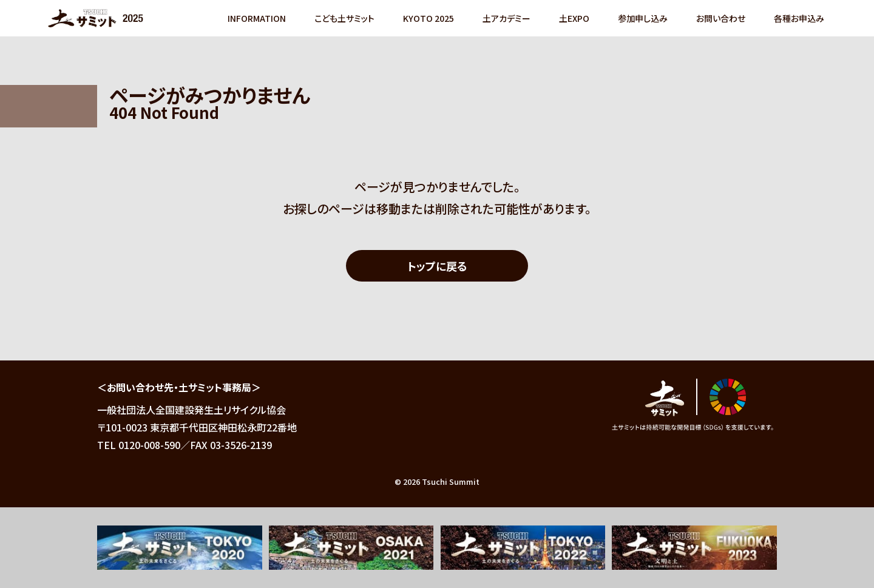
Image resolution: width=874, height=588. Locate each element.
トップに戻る (437, 266)
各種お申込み (798, 18)
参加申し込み (642, 18)
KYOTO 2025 (428, 18)
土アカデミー (506, 18)
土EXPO (574, 18)
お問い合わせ (720, 18)
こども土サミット (344, 18)
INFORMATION (256, 18)
